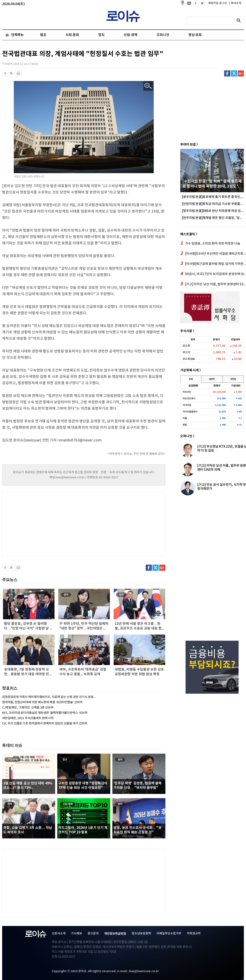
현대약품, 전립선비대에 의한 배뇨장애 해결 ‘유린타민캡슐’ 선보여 (42, 702)
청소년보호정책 (141, 933)
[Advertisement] (45, 523)
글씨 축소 (5, 73)
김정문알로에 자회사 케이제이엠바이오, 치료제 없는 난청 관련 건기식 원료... (49, 697)
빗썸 (191, 379)
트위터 (234, 73)
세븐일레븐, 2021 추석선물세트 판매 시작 (28, 718)
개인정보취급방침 (115, 934)
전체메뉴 (17, 35)
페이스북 (227, 73)
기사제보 (77, 933)
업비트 (212, 379)
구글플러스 (241, 73)
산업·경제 (130, 35)
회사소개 (235, 3)
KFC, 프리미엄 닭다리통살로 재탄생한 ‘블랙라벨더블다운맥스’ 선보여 (45, 713)
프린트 (18, 73)
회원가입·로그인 (218, 3)
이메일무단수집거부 (169, 933)
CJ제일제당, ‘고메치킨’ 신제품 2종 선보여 (28, 708)
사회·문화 (72, 35)
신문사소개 (59, 933)
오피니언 (163, 35)
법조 (43, 35)
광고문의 (93, 933)
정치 (101, 35)
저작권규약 (194, 933)
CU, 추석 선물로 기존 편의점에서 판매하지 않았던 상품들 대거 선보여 (45, 723)
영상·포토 (195, 35)
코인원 (233, 379)
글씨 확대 (11, 73)
